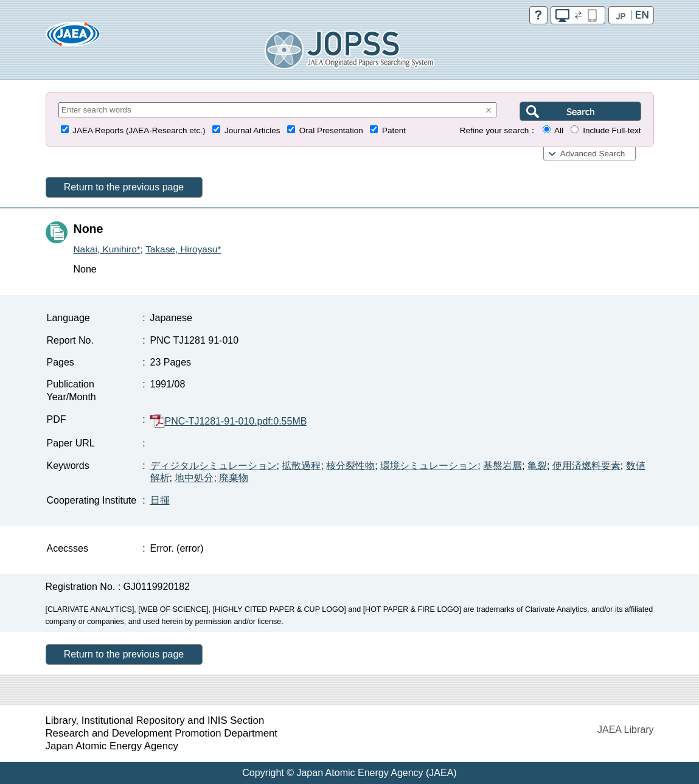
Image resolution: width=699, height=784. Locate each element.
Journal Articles (252, 130)
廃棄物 (234, 478)
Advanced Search (593, 154)
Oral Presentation (331, 130)
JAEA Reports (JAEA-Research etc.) (139, 130)
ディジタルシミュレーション (214, 466)
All (559, 130)
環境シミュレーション (429, 466)
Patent (394, 130)
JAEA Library (625, 730)
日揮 (160, 500)
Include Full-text (612, 130)
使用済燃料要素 (586, 466)
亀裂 (537, 466)
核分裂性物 (350, 466)
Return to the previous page (124, 187)
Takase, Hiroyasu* (183, 249)
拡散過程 (301, 466)
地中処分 (194, 478)
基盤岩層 (503, 466)
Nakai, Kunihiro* (107, 249)
